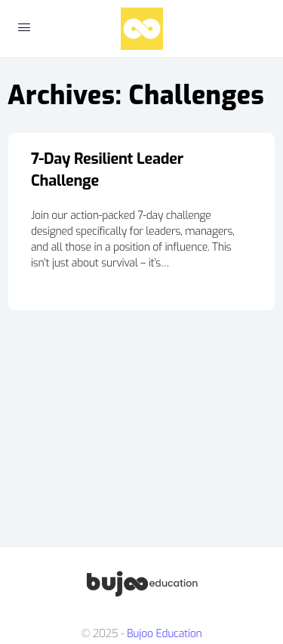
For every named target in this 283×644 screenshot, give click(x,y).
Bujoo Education (164, 634)
